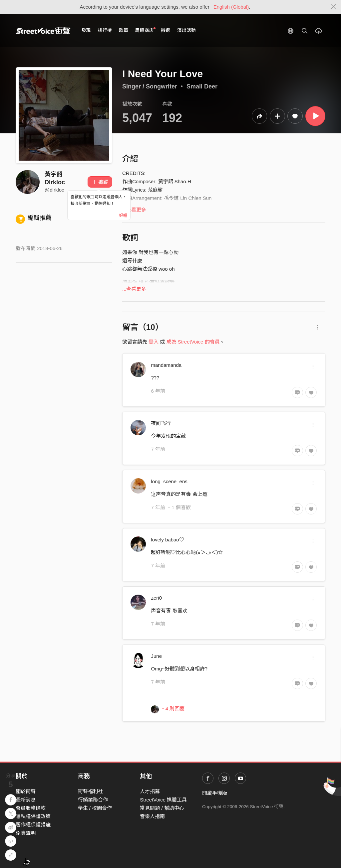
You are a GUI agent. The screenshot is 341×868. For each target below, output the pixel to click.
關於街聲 (26, 791)
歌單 (124, 30)
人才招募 (150, 791)
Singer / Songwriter (150, 86)
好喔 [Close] (123, 216)
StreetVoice (43, 31)
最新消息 (26, 800)
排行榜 (105, 30)
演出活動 (186, 30)
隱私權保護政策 (33, 816)
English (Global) (231, 7)
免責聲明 (26, 833)
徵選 (166, 30)
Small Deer (202, 86)
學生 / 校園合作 (95, 808)
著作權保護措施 (33, 825)
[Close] (334, 7)
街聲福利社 (90, 791)
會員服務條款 (31, 808)
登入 (154, 342)
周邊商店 (145, 30)
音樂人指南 (152, 816)
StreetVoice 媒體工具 (163, 800)
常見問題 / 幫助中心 (162, 808)
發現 (86, 30)
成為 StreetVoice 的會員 (193, 342)
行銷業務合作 (93, 800)
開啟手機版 (215, 793)
